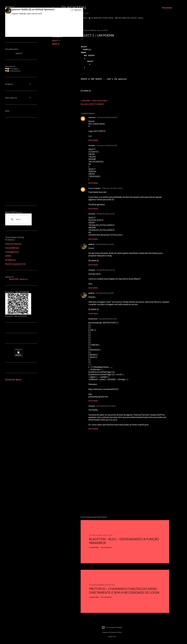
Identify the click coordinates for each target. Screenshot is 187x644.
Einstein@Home (12, 248)
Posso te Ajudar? (95, 188)
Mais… (141, 18)
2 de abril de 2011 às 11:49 (105, 214)
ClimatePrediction (13, 244)
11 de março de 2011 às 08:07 (107, 117)
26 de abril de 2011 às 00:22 (106, 406)
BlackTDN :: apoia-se (18, 279)
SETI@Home (11, 260)
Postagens (13, 69)
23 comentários (106, 547)
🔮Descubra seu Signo (126, 18)
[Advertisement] (125, 491)
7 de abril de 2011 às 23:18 (105, 270)
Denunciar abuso (13, 379)
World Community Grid (15, 264)
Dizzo (120, 632)
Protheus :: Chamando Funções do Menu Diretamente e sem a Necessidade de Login (124, 591)
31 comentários (106, 597)
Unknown (92, 117)
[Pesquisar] (167, 8)
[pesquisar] (18, 219)
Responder (93, 140)
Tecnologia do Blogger (112, 627)
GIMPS (8, 256)
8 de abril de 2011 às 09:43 (105, 293)
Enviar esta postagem (100, 100)
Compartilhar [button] (85, 100)
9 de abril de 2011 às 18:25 (108, 319)
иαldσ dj (56, 44)
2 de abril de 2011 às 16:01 (105, 244)
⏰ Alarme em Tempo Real (101, 18)
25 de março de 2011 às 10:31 (112, 188)
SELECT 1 (56, 41)
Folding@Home (12, 252)
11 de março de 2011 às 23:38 (107, 145)
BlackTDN (74, 8)
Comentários (14, 71)
